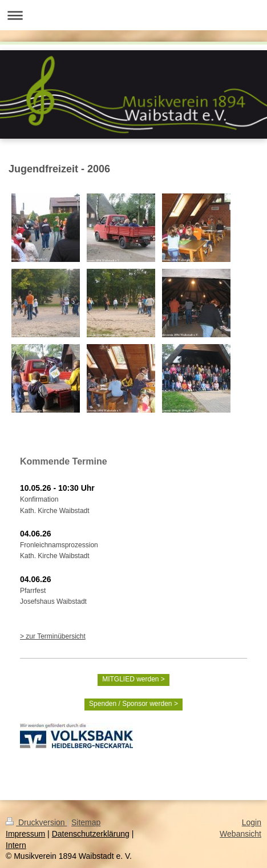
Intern (16, 845)
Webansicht (240, 834)
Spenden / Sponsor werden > (133, 704)
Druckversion (36, 822)
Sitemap (86, 822)
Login (252, 822)
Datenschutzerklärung (91, 834)
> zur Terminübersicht (53, 636)
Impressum (25, 834)
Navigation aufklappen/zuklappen (133, 15)
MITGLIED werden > (133, 679)
